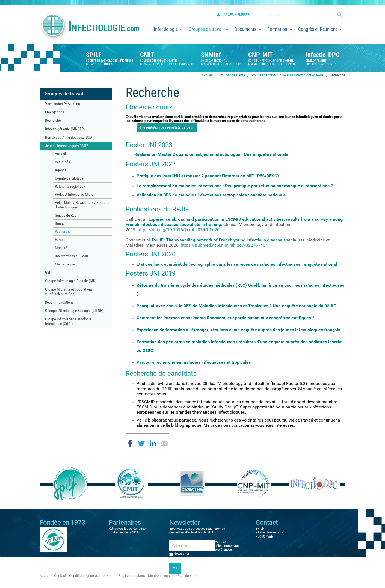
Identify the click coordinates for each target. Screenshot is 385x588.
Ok (340, 14)
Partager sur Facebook (130, 443)
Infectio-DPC (323, 55)
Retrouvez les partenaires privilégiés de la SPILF (127, 530)
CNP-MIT (260, 55)
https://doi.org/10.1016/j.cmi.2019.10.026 (179, 230)
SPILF (94, 55)
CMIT (147, 55)
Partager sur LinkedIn (153, 443)
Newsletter (181, 554)
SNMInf (211, 55)
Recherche (337, 75)
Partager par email (164, 443)
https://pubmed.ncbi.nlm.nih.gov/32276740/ (224, 245)
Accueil (207, 75)
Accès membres (236, 15)
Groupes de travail (232, 75)
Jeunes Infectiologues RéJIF (303, 75)
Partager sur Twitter (141, 443)
